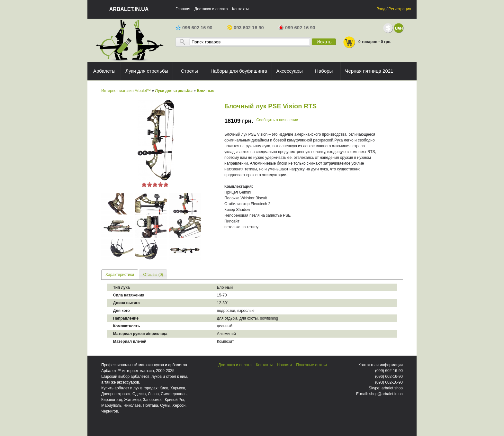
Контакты (240, 9)
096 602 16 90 (194, 28)
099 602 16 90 (297, 28)
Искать (324, 42)
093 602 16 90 (245, 28)
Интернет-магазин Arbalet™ (126, 91)
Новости (284, 365)
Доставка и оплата (211, 9)
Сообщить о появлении (277, 120)
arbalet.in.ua (129, 9)
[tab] (120, 274)
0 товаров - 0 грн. (367, 42)
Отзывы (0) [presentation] (153, 275)
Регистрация (400, 9)
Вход (381, 9)
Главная (183, 9)
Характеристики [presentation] (120, 275)
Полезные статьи (311, 365)
